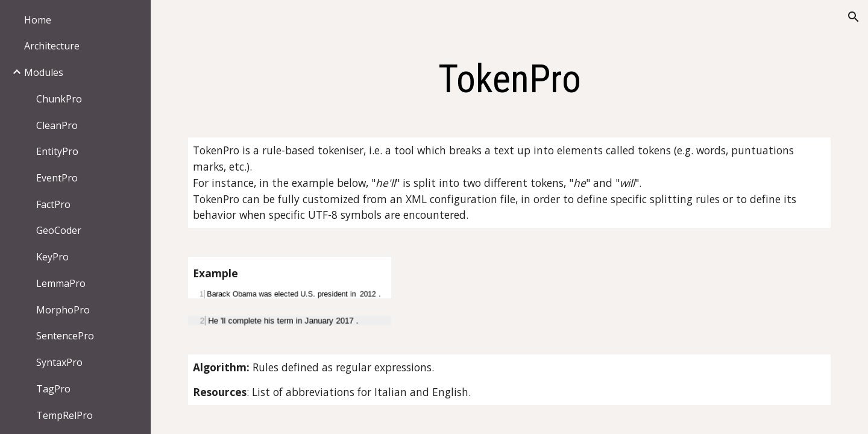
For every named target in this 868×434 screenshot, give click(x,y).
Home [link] (38, 20)
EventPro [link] (57, 178)
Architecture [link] (52, 46)
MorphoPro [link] (63, 310)
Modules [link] (44, 72)
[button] (854, 17)
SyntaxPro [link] (59, 362)
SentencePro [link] (65, 336)
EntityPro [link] (57, 151)
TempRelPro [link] (64, 415)
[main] (510, 80)
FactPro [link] (53, 204)
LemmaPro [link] (61, 283)
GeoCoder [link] (59, 230)
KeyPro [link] (52, 257)
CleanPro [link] (57, 125)
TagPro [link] (53, 389)
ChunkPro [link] (59, 99)
